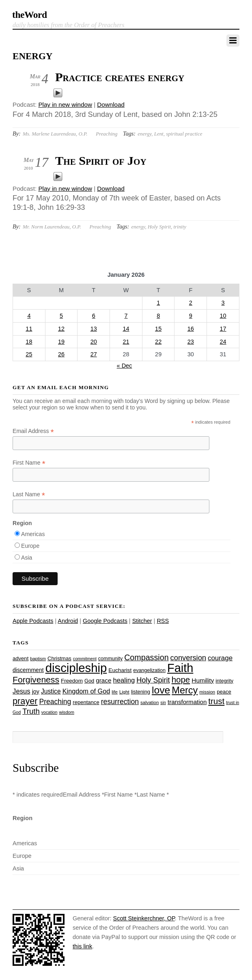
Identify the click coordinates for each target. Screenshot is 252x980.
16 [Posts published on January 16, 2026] (191, 329)
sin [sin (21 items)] (163, 702)
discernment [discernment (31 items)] (28, 670)
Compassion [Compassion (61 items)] (146, 657)
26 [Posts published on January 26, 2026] (61, 354)
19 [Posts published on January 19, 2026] (61, 342)
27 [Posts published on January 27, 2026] (94, 354)
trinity (180, 227)
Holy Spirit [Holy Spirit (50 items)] (153, 680)
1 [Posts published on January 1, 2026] (158, 303)
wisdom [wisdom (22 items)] (66, 712)
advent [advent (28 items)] (20, 658)
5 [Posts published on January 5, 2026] (61, 316)
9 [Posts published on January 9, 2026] (191, 316)
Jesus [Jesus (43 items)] (22, 691)
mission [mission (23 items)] (207, 692)
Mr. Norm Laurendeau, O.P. (52, 227)
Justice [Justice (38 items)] (51, 691)
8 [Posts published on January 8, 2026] (158, 316)
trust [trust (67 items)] (216, 701)
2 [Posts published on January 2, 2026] (191, 303)
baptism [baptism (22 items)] (38, 659)
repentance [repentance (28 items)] (86, 702)
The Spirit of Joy (101, 161)
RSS (163, 621)
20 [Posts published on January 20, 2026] (94, 342)
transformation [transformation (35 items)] (187, 702)
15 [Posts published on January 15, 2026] (158, 329)
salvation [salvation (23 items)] (150, 702)
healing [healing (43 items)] (124, 680)
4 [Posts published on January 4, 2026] (29, 316)
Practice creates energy (120, 77)
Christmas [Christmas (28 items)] (59, 658)
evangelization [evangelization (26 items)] (149, 670)
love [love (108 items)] (161, 690)
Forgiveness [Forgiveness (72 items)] (36, 680)
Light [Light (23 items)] (124, 692)
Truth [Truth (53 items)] (31, 711)
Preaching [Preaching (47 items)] (55, 702)
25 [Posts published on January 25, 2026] (29, 354)
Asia (27, 558)
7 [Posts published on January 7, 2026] (126, 316)
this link (82, 946)
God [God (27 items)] (89, 681)
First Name (29, 463)
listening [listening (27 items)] (141, 692)
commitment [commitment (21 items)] (85, 659)
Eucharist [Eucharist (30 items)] (120, 670)
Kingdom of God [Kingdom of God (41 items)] (86, 691)
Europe (30, 546)
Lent (159, 134)
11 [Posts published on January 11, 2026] (29, 329)
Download (111, 104)
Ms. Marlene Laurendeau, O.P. (55, 134)
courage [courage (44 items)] (220, 658)
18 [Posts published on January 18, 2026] (29, 342)
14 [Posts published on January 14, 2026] (126, 329)
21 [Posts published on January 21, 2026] (126, 342)
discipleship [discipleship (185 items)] (76, 668)
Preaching (107, 134)
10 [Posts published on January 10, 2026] (223, 316)
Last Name (29, 494)
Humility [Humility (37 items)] (203, 680)
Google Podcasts (105, 621)
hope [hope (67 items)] (181, 680)
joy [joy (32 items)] (36, 691)
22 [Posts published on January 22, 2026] (158, 342)
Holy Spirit (159, 227)
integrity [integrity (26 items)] (224, 681)
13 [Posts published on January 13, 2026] (94, 329)
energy (144, 134)
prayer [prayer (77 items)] (25, 701)
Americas (33, 534)
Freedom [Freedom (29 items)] (72, 681)
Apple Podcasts (33, 621)
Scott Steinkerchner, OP (144, 918)
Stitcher (142, 621)
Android (68, 621)
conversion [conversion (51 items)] (188, 658)
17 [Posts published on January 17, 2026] (223, 329)
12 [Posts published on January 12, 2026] (61, 329)
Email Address (33, 431)
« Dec (125, 366)
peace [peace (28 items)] (224, 692)
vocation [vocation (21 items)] (50, 712)
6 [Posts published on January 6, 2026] (94, 316)
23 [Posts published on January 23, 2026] (191, 342)
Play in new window (65, 104)
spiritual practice (184, 134)
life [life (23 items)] (115, 692)
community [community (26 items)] (110, 659)
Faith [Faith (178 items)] (180, 668)
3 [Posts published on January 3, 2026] (223, 303)
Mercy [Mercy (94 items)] (185, 690)
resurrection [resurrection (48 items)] (120, 702)
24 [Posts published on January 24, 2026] (223, 342)
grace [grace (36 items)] (103, 680)
